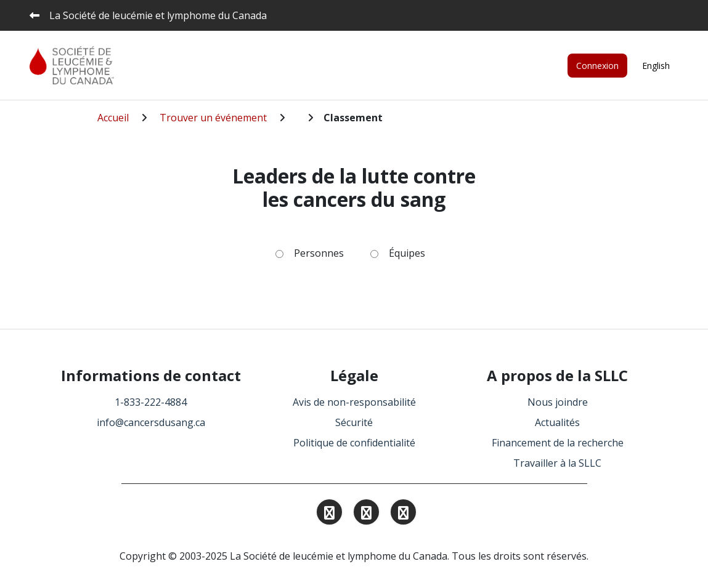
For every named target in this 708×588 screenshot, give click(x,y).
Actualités (557, 422)
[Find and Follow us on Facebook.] (403, 514)
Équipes (407, 253)
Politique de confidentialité (354, 443)
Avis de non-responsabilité (354, 402)
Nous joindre (558, 402)
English (656, 66)
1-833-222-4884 (151, 402)
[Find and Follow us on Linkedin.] (366, 514)
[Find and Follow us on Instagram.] (329, 514)
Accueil (113, 118)
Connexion (597, 66)
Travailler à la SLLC (557, 463)
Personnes (319, 253)
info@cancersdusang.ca (151, 422)
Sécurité (354, 422)
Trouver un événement (213, 118)
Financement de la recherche (558, 443)
